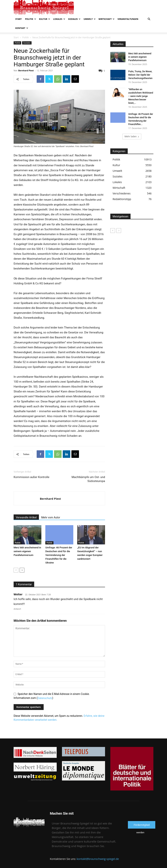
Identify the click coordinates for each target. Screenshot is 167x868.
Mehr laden (132, 136)
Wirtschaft (107, 19)
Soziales (74, 19)
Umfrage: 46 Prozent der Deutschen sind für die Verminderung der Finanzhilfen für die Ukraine (59, 555)
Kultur (45, 19)
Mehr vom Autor (51, 517)
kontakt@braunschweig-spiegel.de (98, 859)
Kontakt (22, 28)
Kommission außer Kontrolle (31, 477)
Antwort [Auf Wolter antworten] (17, 609)
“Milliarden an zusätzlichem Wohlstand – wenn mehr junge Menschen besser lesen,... (141, 96)
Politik (31, 19)
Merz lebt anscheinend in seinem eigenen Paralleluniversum (27, 551)
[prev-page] (16, 570)
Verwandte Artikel (26, 517)
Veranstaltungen (128, 19)
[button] (149, 19)
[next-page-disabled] (119, 231)
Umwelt (89, 19)
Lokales (59, 19)
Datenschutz (45, 698)
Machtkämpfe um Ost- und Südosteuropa (88, 479)
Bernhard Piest (26, 70)
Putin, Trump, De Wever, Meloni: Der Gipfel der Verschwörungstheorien (140, 75)
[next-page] (22, 570)
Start (19, 19)
